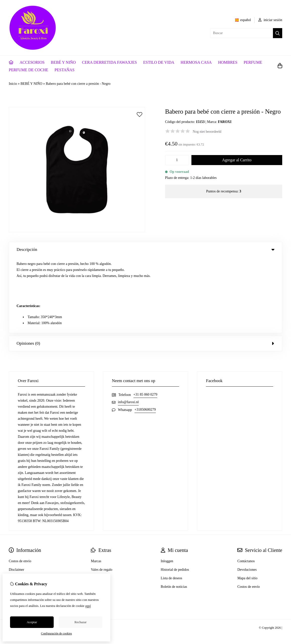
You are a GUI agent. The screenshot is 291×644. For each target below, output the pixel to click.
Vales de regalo (102, 494)
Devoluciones (247, 494)
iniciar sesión (270, 20)
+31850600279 (145, 334)
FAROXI (225, 122)
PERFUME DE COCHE (28, 70)
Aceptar (32, 622)
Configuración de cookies (56, 633)
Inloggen (167, 485)
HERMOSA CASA (196, 62)
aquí (88, 606)
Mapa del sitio (247, 502)
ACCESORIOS (32, 62)
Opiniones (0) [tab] (145, 268)
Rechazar (81, 622)
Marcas (96, 485)
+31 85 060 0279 (145, 319)
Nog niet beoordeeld (207, 132)
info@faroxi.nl (128, 326)
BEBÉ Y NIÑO (63, 62)
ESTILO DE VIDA (159, 62)
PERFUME (253, 62)
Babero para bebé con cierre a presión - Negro (78, 84)
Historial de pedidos (175, 494)
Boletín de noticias (174, 511)
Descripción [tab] (145, 249)
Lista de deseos (172, 502)
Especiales (98, 502)
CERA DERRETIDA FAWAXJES (110, 62)
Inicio (13, 84)
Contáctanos (246, 485)
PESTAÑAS (64, 70)
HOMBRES (228, 62)
